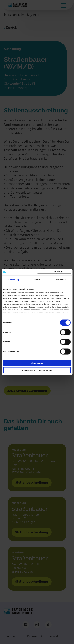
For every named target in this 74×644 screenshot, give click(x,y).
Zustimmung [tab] (13, 280)
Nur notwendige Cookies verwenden (37, 370)
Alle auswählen (37, 363)
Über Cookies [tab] (61, 280)
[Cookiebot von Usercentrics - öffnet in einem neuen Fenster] (54, 272)
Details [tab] (37, 280)
